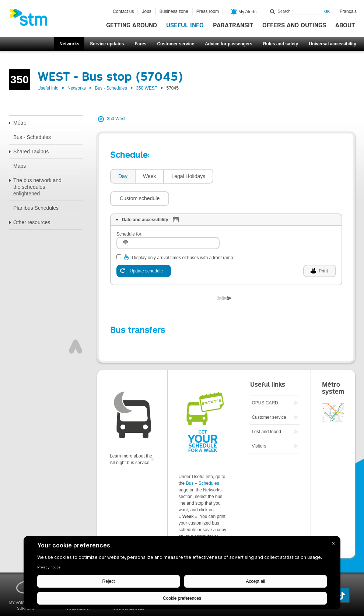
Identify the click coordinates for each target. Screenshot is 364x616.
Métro (20, 123)
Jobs (146, 11)
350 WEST (147, 88)
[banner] (32, 20)
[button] (246, 176)
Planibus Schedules (36, 208)
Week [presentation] (150, 176)
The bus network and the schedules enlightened (37, 187)
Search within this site (273, 11)
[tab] (122, 176)
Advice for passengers (229, 44)
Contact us (123, 11)
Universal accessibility (332, 44)
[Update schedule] (144, 249)
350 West (116, 119)
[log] (168, 221)
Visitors (259, 424)
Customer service (176, 44)
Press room (208, 11)
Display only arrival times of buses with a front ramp (182, 236)
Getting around (132, 25)
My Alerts (244, 12)
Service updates (107, 44)
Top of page (76, 324)
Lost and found (266, 410)
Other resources (32, 222)
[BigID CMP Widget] (182, 575)
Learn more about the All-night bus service (131, 437)
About (345, 25)
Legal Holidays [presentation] (188, 176)
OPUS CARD (265, 381)
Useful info (185, 25)
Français (348, 11)
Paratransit (233, 25)
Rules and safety (281, 44)
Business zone (174, 11)
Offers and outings (294, 25)
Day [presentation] (123, 176)
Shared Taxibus (31, 152)
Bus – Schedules (203, 461)
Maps (20, 166)
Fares (140, 44)
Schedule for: (129, 212)
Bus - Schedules (111, 88)
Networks (69, 44)
